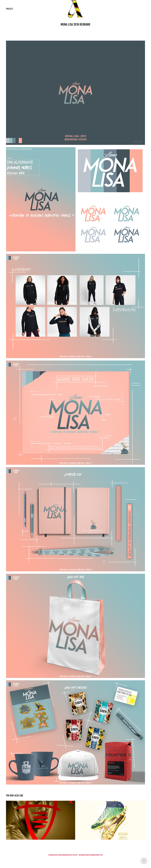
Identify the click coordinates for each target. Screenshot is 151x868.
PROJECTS (9, 9)
